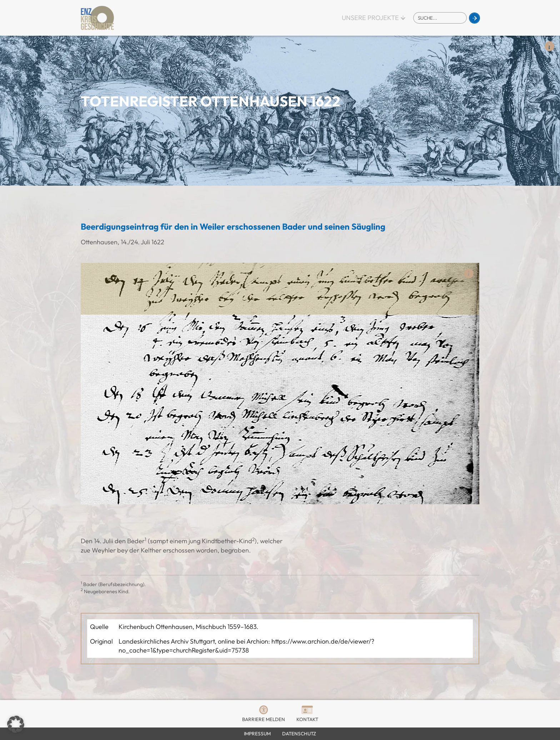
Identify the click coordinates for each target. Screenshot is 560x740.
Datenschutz (299, 734)
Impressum (257, 734)
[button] (16, 724)
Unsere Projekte (370, 18)
